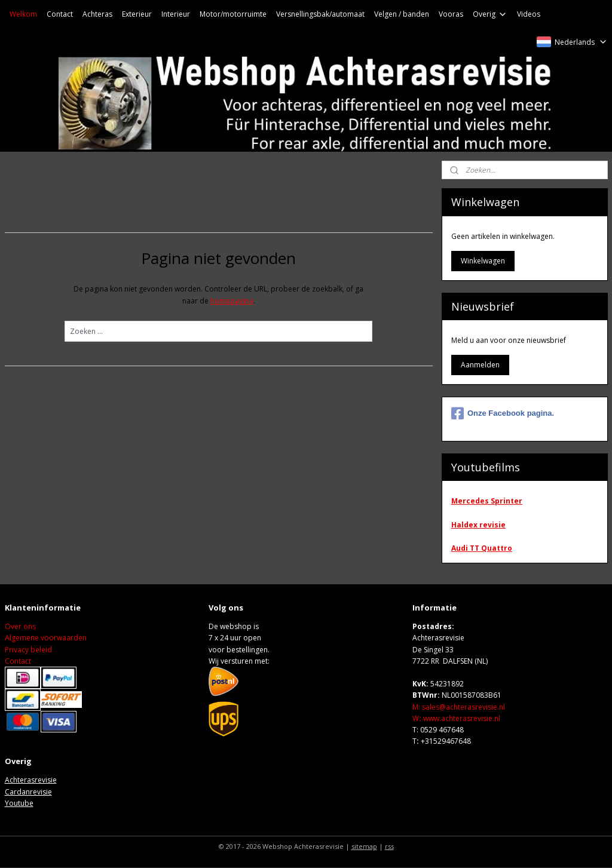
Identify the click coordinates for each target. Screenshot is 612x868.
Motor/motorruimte (233, 14)
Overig (490, 14)
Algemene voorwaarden (46, 638)
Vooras (451, 14)
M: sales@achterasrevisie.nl (459, 707)
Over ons (20, 626)
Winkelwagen (483, 261)
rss (389, 846)
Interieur (176, 14)
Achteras (97, 14)
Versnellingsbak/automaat (320, 14)
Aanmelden (480, 365)
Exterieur (137, 14)
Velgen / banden (402, 14)
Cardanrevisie (28, 792)
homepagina (232, 301)
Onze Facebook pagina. (503, 413)
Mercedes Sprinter (487, 501)
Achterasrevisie (31, 780)
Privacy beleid (28, 650)
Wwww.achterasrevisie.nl (456, 718)
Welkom (23, 14)
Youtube (19, 803)
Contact (60, 14)
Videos (529, 14)
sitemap (364, 846)
